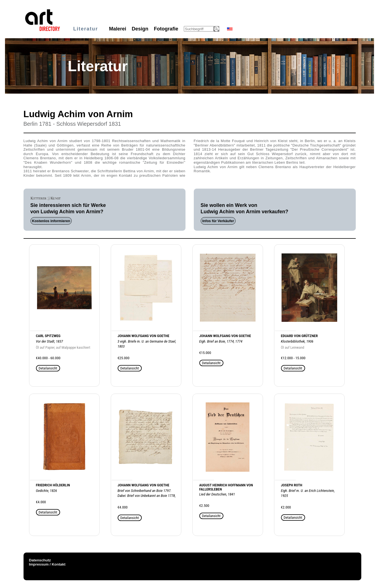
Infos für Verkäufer (218, 221)
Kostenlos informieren (51, 221)
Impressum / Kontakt (47, 564)
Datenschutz (40, 560)
